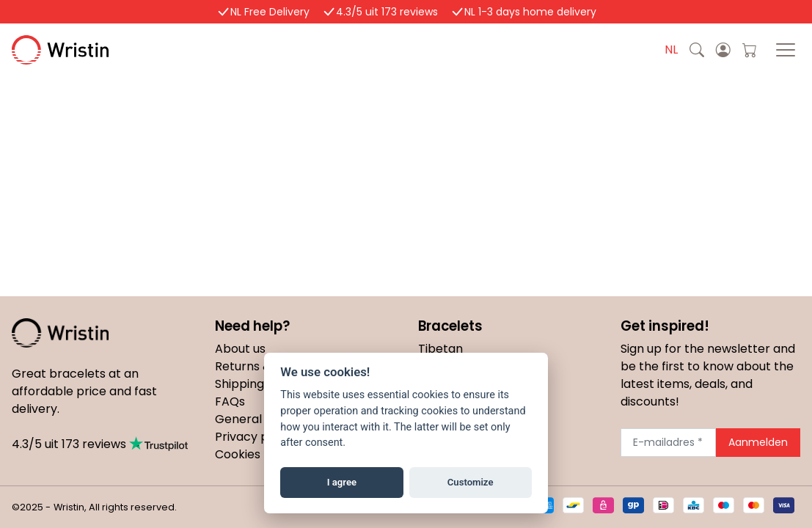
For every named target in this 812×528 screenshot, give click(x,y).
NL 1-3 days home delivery (530, 12)
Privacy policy (255, 437)
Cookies (238, 454)
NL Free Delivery (270, 12)
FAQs (230, 401)
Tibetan (440, 349)
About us (240, 349)
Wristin (102, 50)
